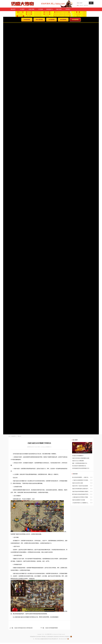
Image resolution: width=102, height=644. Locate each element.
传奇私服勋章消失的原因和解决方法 (81, 468)
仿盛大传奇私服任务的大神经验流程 (23, 628)
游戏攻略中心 (50, 9)
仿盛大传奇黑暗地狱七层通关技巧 (80, 489)
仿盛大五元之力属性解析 (78, 461)
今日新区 (22, 9)
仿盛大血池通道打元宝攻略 (79, 500)
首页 (9, 436)
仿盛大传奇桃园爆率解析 (52, 628)
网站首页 (13, 9)
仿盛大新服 (31, 9)
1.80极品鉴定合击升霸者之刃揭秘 (80, 497)
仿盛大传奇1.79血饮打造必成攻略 (80, 486)
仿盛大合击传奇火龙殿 (77, 483)
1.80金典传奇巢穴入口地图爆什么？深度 (81, 503)
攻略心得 (19, 436)
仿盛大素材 (59, 9)
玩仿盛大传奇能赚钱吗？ (78, 456)
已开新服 (41, 9)
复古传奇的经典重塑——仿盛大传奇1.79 (81, 477)
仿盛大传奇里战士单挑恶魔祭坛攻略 (81, 458)
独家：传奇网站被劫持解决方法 (80, 463)
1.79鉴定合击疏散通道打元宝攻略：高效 (81, 480)
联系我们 (68, 9)
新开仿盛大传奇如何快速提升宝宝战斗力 (81, 494)
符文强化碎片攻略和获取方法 (79, 466)
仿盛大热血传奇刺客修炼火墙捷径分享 (81, 491)
